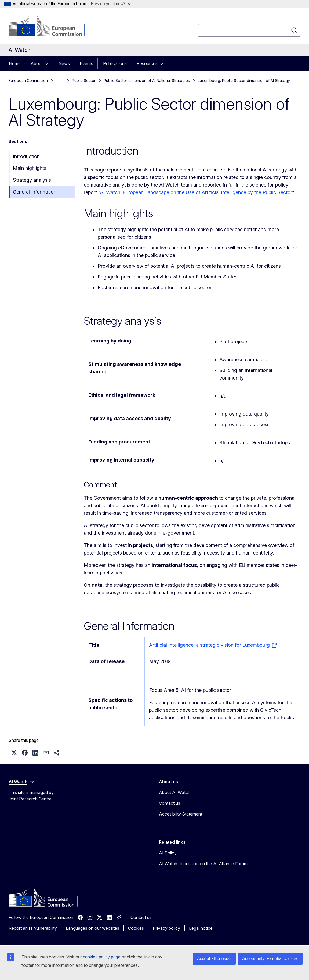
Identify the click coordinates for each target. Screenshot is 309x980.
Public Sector (84, 81)
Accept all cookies (214, 959)
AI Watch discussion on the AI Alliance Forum (203, 864)
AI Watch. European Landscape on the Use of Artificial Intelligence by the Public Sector (196, 192)
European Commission (28, 81)
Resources (147, 63)
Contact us (170, 803)
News (64, 63)
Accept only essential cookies (270, 959)
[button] (14, 753)
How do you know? (111, 4)
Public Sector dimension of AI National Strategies (147, 81)
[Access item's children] (48, 63)
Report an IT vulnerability (33, 928)
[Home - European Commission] (52, 27)
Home (15, 63)
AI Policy (168, 853)
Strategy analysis (32, 180)
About (37, 63)
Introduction (26, 156)
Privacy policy (166, 928)
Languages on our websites (92, 928)
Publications (115, 63)
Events (86, 63)
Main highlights (30, 168)
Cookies (136, 928)
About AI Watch (175, 792)
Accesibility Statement (181, 814)
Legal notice (201, 928)
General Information (35, 192)
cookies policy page (102, 957)
